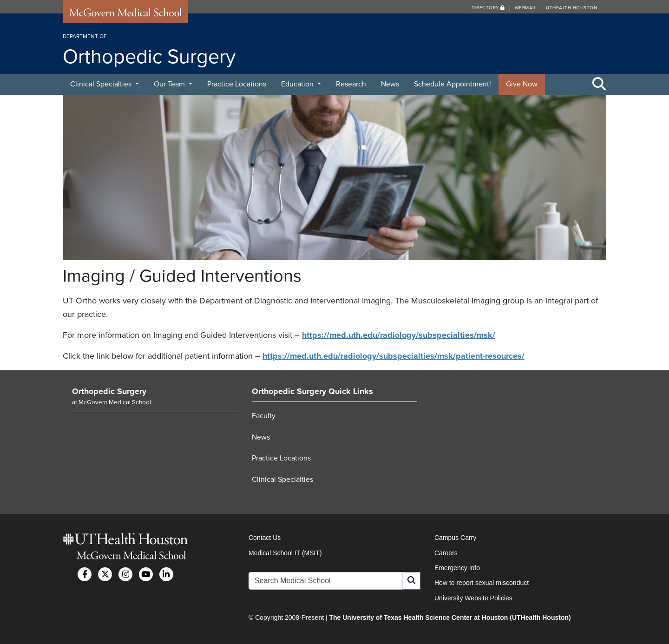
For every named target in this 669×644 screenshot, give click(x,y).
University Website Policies (473, 598)
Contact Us (265, 538)
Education (298, 84)
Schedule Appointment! (453, 84)
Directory (488, 8)
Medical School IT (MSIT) (285, 553)
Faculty (264, 416)
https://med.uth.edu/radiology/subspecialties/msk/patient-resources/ (394, 356)
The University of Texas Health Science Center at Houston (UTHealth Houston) (450, 618)
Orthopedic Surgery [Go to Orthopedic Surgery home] (109, 391)
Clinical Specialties (102, 84)
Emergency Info (457, 568)
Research (351, 84)
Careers (446, 553)
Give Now (522, 84)
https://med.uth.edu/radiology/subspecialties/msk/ (399, 335)
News (390, 84)
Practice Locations (237, 84)
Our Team (170, 84)
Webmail (526, 8)
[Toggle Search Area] (599, 85)
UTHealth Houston (571, 8)
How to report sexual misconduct (482, 583)
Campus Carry (455, 538)
